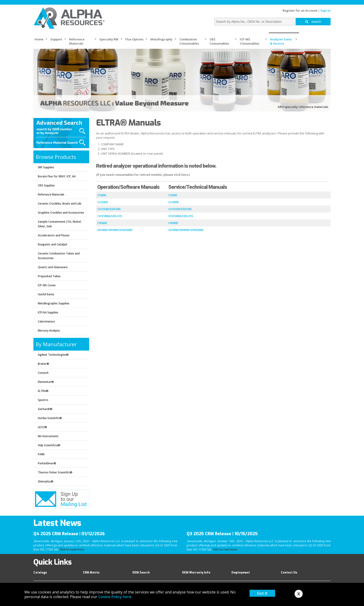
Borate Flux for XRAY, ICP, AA (57, 176)
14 (330, 114)
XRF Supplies (46, 167)
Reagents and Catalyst (53, 244)
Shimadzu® (46, 481)
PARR (41, 454)
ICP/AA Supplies (48, 312)
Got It (262, 593)
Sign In (325, 10)
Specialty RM (109, 39)
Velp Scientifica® (49, 445)
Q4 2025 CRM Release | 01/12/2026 (69, 534)
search (313, 22)
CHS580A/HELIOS (110, 216)
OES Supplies (46, 185)
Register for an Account (300, 10)
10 (312, 114)
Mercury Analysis (49, 331)
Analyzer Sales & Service (281, 41)
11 (316, 114)
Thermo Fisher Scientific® (55, 472)
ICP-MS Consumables (250, 41)
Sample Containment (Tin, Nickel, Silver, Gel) (60, 224)
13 (325, 114)
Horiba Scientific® (50, 418)
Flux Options (134, 39)
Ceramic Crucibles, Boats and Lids (60, 204)
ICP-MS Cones (47, 285)
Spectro (43, 400)
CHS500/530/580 (109, 209)
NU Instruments (48, 436)
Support (56, 39)
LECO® (42, 427)
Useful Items (46, 294)
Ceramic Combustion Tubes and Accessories (59, 256)
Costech (43, 373)
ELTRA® (43, 391)
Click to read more (72, 549)
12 (321, 114)
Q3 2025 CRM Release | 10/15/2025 (222, 534)
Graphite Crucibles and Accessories (61, 213)
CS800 (102, 195)
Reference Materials (77, 41)
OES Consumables (219, 41)
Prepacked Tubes (49, 276)
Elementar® (46, 382)
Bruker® (44, 364)
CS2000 (102, 202)
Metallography (161, 39)
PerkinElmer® (47, 463)
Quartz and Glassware (53, 267)
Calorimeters (46, 321)
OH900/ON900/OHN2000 (115, 230)
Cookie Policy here (115, 597)
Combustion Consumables (189, 41)
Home (39, 39)
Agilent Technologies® (53, 355)
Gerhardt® (45, 409)
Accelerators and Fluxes (54, 235)
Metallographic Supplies (54, 303)
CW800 (102, 223)
